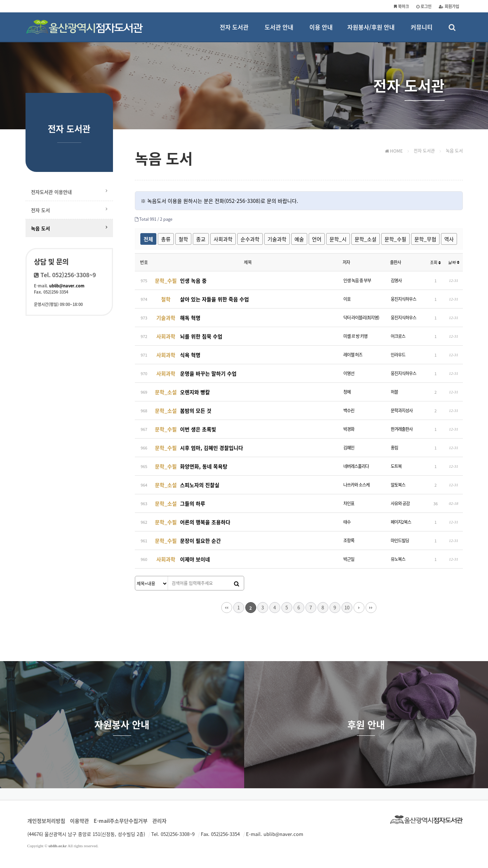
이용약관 (79, 821)
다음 (359, 608)
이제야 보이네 (181, 559)
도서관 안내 (279, 32)
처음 (227, 608)
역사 (449, 239)
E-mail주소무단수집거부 (121, 821)
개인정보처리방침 (46, 821)
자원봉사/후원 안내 (371, 32)
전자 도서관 (234, 32)
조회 (435, 262)
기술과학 (277, 239)
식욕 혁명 (177, 355)
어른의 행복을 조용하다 (192, 522)
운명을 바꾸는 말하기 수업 (195, 373)
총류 (166, 239)
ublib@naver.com (67, 286)
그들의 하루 (179, 503)
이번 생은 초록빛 (185, 429)
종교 (201, 239)
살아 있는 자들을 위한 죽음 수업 (201, 299)
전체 (148, 239)
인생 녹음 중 (180, 280)
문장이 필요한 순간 (187, 541)
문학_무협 (425, 239)
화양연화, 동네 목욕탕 (190, 466)
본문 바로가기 (0, 0)
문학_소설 (366, 239)
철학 (183, 239)
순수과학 (250, 239)
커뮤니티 (422, 32)
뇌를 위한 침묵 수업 (188, 336)
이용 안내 (321, 32)
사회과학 (223, 239)
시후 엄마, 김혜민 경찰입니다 (198, 448)
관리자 (159, 821)
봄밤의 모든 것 (182, 411)
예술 (299, 239)
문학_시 (338, 239)
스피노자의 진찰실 (186, 485)
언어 (317, 239)
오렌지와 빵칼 (181, 392)
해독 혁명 (177, 318)
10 (347, 607)
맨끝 (371, 608)
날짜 (454, 262)
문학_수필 (395, 239)
